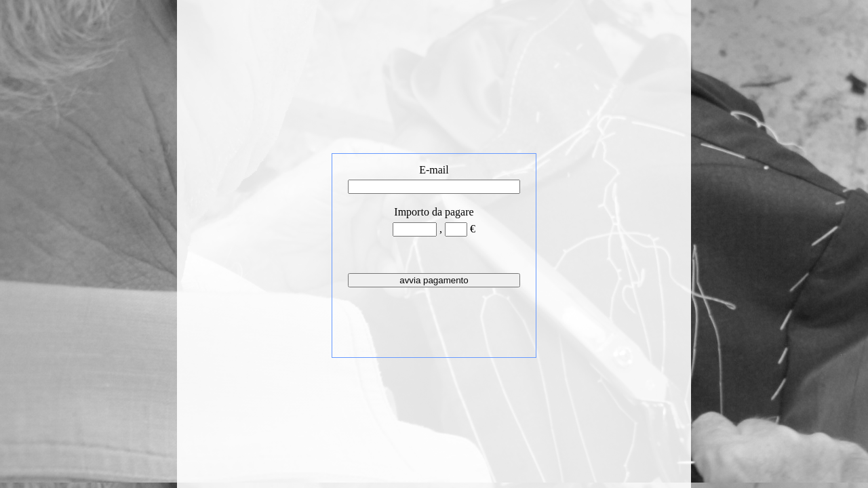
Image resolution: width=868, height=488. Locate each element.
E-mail (434, 170)
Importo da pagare (434, 212)
